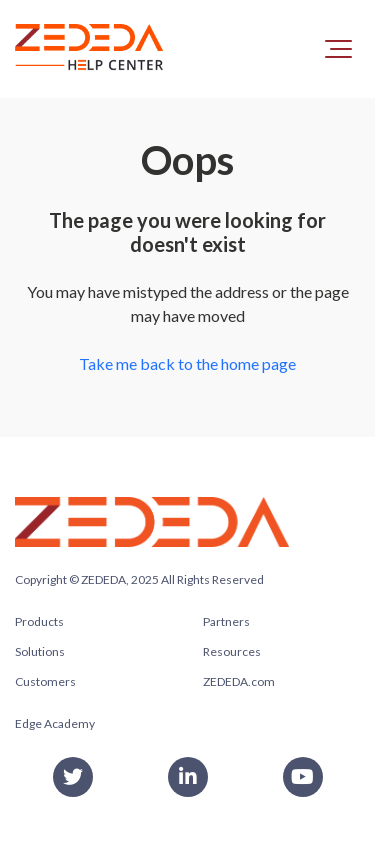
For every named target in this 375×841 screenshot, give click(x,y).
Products (39, 621)
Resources (232, 651)
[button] (338, 49)
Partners (226, 621)
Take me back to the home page (187, 363)
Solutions (40, 651)
